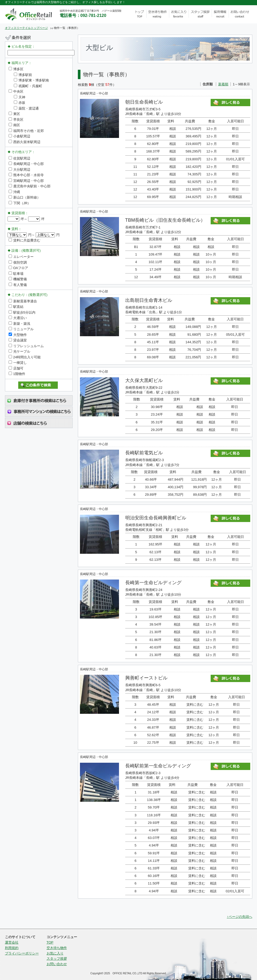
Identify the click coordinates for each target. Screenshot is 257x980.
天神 (20, 97)
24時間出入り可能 (25, 357)
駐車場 (16, 274)
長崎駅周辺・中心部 (26, 164)
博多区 (16, 69)
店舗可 (16, 368)
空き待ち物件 (57, 948)
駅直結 (16, 307)
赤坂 (20, 103)
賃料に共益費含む (24, 240)
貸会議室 (18, 340)
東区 (14, 114)
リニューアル (21, 329)
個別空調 (18, 262)
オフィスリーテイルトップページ (26, 28)
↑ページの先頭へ (240, 917)
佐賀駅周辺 (19, 158)
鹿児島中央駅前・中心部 (30, 186)
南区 (14, 125)
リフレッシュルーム (26, 346)
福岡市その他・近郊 (26, 131)
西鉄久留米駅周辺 (24, 142)
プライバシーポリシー (22, 953)
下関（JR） (20, 203)
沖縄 (14, 192)
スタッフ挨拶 (57, 959)
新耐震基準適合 (23, 301)
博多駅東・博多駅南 (31, 80)
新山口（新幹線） (24, 197)
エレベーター (21, 257)
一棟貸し (18, 363)
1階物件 (17, 374)
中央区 (16, 91)
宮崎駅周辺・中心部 (26, 181)
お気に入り (55, 953)
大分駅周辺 (19, 170)
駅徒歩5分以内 (22, 312)
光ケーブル (19, 351)
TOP (50, 942)
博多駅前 (23, 75)
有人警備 (18, 285)
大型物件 (18, 335)
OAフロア (18, 268)
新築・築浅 (19, 324)
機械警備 (18, 279)
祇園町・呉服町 (28, 86)
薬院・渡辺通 (26, 108)
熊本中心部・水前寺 (26, 175)
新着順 (223, 84)
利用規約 (12, 948)
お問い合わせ (57, 964)
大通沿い (18, 318)
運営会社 (12, 942)
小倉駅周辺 (19, 136)
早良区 (16, 120)
